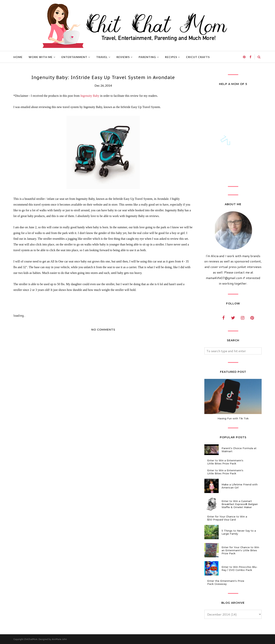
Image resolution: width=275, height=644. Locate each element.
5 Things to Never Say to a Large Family (239, 532)
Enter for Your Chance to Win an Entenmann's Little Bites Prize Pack (240, 550)
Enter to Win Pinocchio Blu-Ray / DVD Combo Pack (239, 568)
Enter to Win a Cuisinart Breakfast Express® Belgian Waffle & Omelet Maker (240, 504)
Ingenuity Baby (90, 96)
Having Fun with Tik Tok (233, 418)
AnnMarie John (59, 639)
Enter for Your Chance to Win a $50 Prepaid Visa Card (227, 518)
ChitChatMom (31, 639)
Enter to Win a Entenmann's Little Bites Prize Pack (225, 462)
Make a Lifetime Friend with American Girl (240, 486)
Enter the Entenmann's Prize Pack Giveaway (226, 582)
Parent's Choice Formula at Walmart (239, 450)
